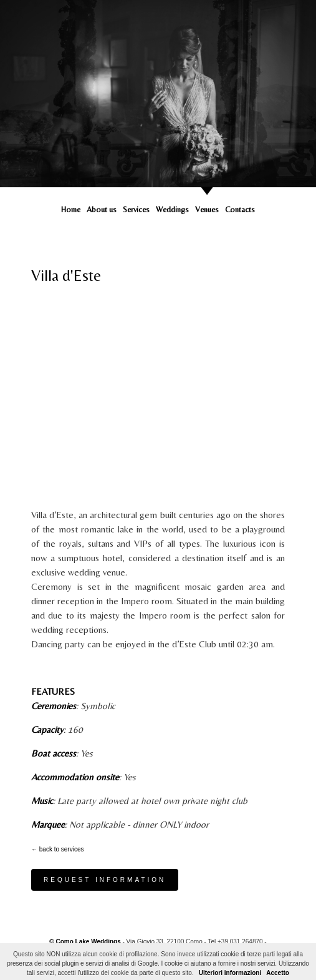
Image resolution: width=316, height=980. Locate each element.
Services (136, 209)
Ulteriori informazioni (230, 973)
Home (71, 209)
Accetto (278, 973)
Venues (207, 209)
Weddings (172, 209)
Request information (105, 880)
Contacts (240, 209)
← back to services (57, 849)
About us (102, 209)
